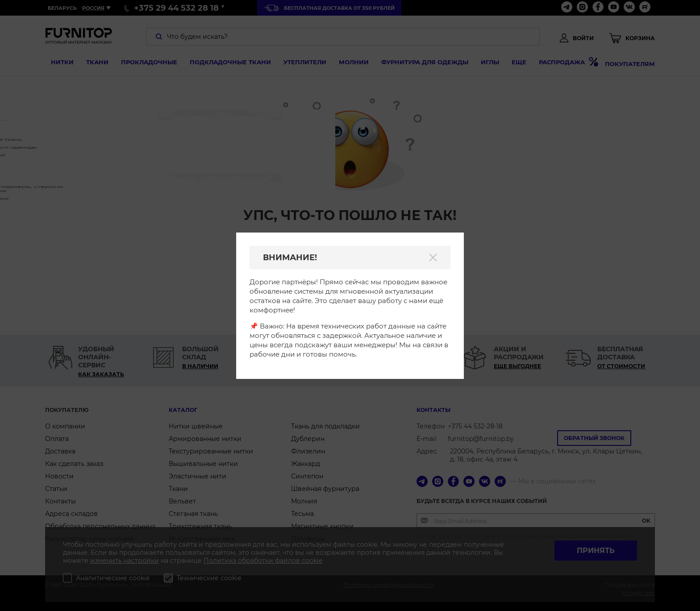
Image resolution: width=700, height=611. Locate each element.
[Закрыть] (433, 258)
